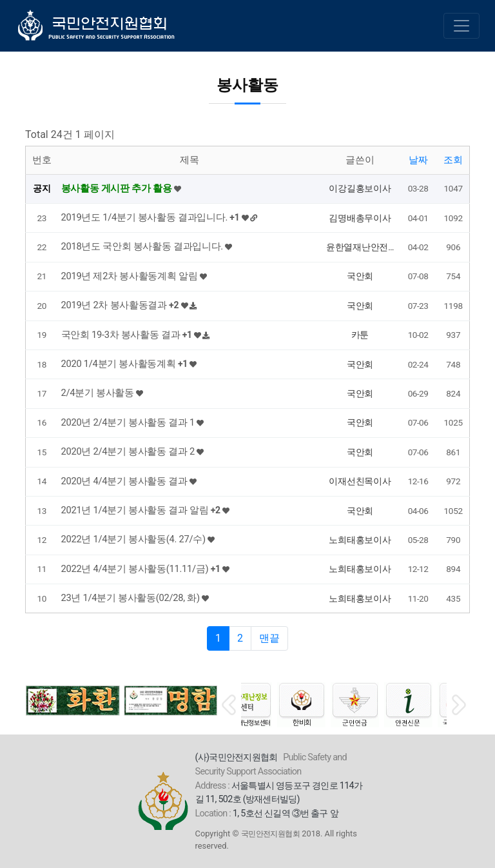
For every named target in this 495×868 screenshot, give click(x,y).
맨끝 (269, 638)
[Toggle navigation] (461, 26)
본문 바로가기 (0, 0)
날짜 (418, 160)
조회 (453, 160)
